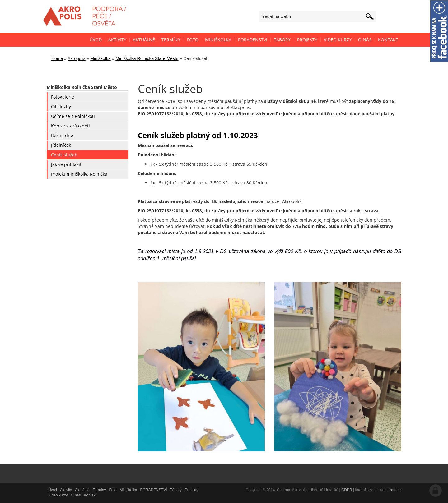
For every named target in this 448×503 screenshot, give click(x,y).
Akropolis (77, 58)
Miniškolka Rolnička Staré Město (147, 58)
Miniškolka (100, 58)
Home (57, 58)
